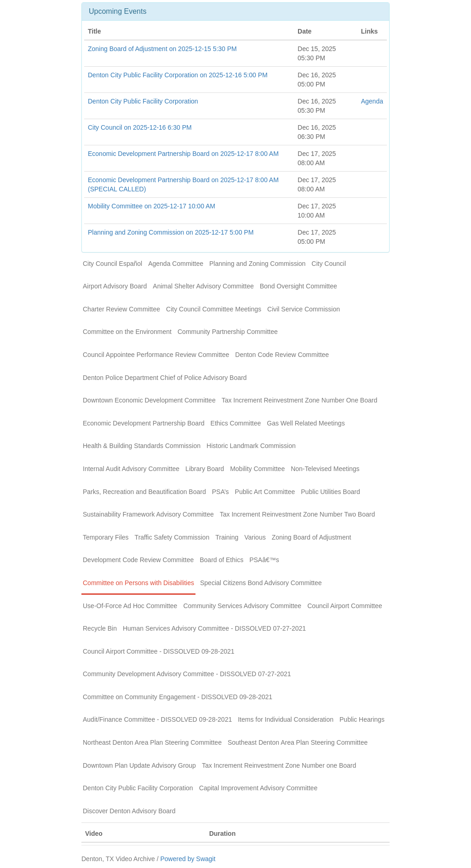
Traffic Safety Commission (172, 537)
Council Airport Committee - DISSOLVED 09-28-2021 (159, 651)
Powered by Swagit (188, 859)
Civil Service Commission (304, 309)
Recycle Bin (100, 628)
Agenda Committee (176, 264)
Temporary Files (106, 537)
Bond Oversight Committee (299, 286)
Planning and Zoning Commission (257, 264)
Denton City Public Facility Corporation (143, 101)
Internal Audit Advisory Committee (131, 469)
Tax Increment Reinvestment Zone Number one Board (279, 765)
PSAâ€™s (264, 560)
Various (255, 537)
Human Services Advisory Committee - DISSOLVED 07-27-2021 (214, 628)
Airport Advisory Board (115, 286)
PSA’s (221, 492)
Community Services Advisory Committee (242, 606)
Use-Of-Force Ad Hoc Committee (130, 606)
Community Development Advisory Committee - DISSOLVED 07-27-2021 (187, 674)
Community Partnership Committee (228, 332)
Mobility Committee (257, 469)
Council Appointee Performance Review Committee (156, 355)
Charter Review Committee (121, 309)
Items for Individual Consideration (286, 719)
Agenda (372, 101)
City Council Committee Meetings (214, 309)
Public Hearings (362, 719)
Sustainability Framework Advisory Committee (148, 514)
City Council (329, 264)
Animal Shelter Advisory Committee (203, 286)
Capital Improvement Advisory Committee (258, 788)
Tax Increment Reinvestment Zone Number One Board (300, 400)
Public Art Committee (265, 492)
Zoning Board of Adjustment (312, 537)
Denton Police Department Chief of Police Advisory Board (165, 378)
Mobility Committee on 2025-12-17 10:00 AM (152, 206)
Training (227, 537)
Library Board (205, 469)
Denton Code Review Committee (282, 355)
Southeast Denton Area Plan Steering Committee (298, 742)
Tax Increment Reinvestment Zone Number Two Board (297, 514)
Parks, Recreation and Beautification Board (144, 492)
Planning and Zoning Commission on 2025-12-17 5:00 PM (171, 232)
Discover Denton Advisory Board (129, 811)
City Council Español (112, 264)
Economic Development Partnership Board (144, 423)
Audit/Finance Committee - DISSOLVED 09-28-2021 (157, 719)
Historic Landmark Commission (251, 446)
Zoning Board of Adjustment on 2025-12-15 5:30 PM (162, 49)
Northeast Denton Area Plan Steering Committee (152, 742)
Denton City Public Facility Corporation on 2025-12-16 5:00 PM (178, 75)
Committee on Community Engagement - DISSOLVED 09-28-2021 (178, 697)
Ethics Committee (236, 423)
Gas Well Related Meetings (306, 423)
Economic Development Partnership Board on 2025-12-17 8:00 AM (183, 154)
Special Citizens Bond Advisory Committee (261, 583)
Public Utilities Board (330, 492)
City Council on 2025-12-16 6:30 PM (140, 127)
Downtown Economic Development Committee (149, 400)
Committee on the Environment (127, 332)
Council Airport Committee (345, 606)
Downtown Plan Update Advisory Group (139, 765)
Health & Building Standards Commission (142, 446)
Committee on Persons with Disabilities (138, 583)
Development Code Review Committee (138, 560)
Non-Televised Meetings (325, 469)
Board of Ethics (221, 560)
